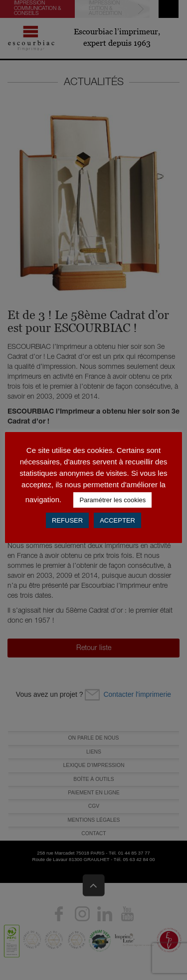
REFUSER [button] (67, 520)
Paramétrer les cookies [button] (112, 500)
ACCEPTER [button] (117, 520)
